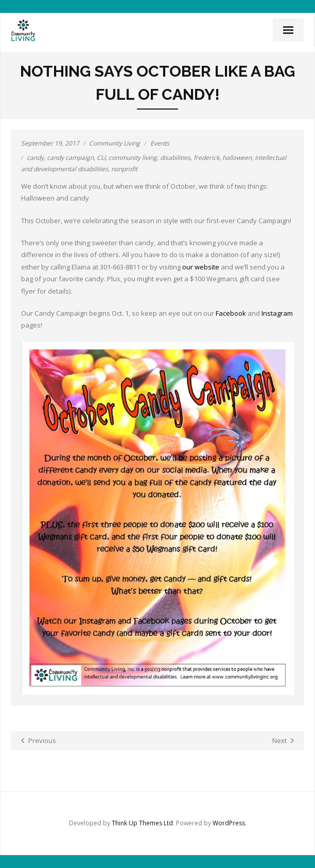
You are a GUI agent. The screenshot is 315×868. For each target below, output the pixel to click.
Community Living (115, 143)
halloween (237, 158)
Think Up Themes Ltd (142, 823)
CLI (101, 158)
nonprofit (124, 169)
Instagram (277, 313)
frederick (206, 158)
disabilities (175, 158)
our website (201, 267)
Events (160, 143)
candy (35, 158)
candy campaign (70, 158)
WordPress (229, 823)
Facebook (231, 313)
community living (133, 158)
